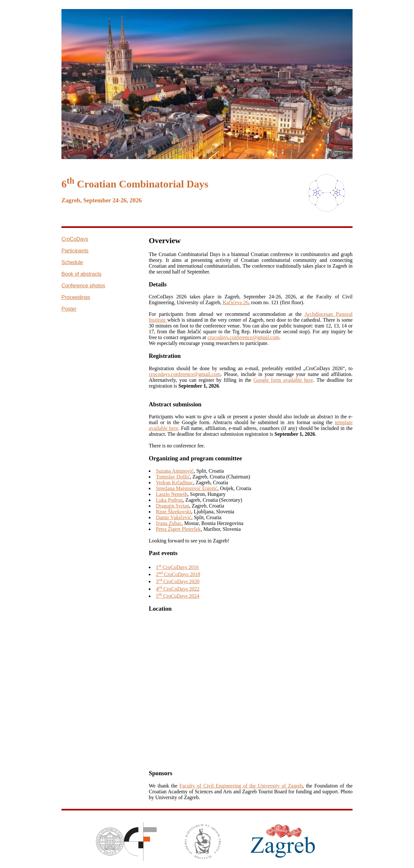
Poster (69, 309)
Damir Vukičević (174, 517)
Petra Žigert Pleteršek (178, 529)
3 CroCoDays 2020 (178, 581)
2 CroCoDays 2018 (178, 574)
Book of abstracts (82, 274)
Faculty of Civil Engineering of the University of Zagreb (241, 786)
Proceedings (76, 297)
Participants (75, 251)
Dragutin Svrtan (173, 506)
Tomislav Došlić (173, 477)
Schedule (72, 262)
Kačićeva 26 (235, 302)
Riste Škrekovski (174, 512)
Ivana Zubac (169, 523)
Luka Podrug (169, 500)
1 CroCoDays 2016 (177, 567)
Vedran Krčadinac (174, 482)
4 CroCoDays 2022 (178, 589)
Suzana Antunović (175, 471)
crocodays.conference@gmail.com (243, 337)
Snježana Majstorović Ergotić (187, 488)
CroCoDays (75, 239)
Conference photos (83, 286)
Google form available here (283, 380)
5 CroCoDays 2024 (178, 596)
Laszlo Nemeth (172, 494)
